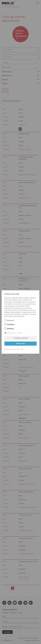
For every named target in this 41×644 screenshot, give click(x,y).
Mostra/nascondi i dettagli (15, 333)
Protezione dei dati (10, 349)
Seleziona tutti (21, 344)
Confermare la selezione (21, 338)
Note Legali (20, 349)
